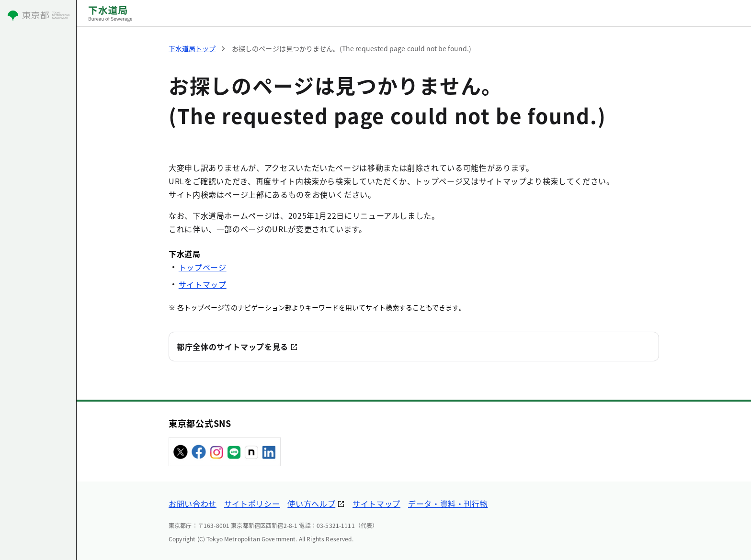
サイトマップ (203, 284)
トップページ (203, 267)
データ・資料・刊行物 (448, 504)
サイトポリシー (252, 504)
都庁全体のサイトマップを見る (233, 347)
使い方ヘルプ (311, 504)
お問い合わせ (193, 504)
